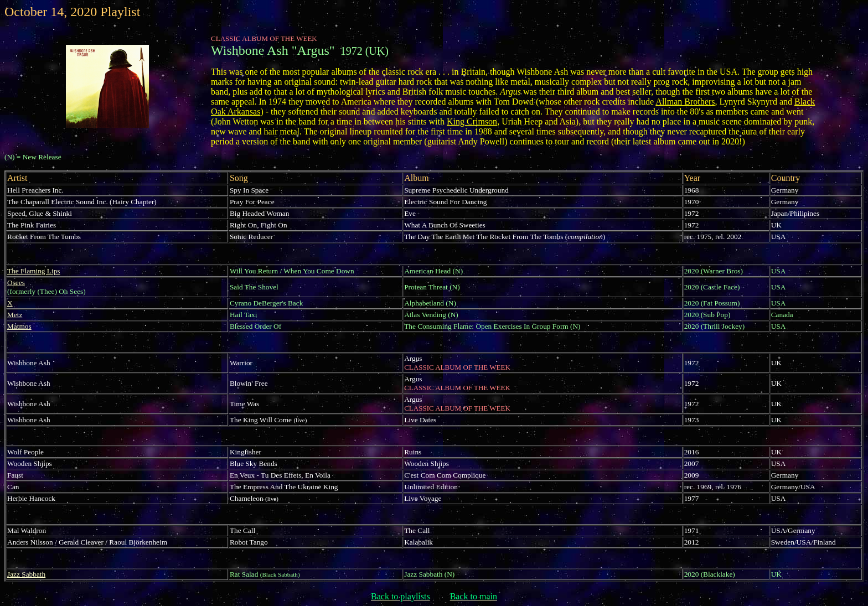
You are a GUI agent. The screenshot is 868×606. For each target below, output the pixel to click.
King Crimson (472, 121)
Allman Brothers (685, 102)
